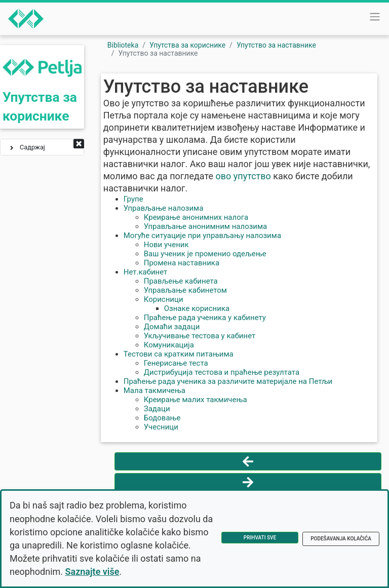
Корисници (164, 299)
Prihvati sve (260, 538)
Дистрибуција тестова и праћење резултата (222, 372)
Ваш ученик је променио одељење (205, 254)
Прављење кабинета (181, 281)
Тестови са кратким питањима (179, 354)
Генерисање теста (176, 363)
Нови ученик (166, 245)
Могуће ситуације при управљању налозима (202, 236)
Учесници (161, 427)
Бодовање (162, 418)
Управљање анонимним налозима (206, 226)
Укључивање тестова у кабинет (200, 336)
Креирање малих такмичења (196, 400)
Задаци (157, 409)
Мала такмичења (154, 390)
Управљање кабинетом (185, 290)
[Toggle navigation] (375, 17)
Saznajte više (92, 572)
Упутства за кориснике (187, 45)
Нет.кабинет (146, 272)
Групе (133, 199)
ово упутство (243, 176)
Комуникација (169, 345)
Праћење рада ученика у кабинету (205, 318)
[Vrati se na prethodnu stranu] (248, 461)
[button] (79, 144)
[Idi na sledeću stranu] (248, 482)
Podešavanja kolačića (341, 539)
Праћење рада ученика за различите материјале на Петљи (228, 381)
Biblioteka (123, 45)
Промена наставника (182, 263)
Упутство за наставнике (276, 45)
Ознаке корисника (197, 308)
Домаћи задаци (172, 327)
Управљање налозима (164, 208)
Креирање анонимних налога (196, 217)
